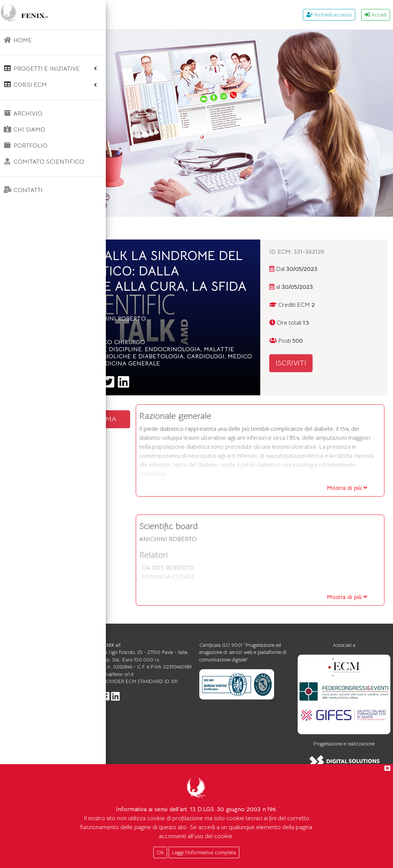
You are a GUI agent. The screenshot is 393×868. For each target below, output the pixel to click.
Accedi (376, 15)
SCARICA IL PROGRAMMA (166, 464)
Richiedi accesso (329, 15)
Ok (160, 852)
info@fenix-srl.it (201, 752)
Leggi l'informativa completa (204, 852)
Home (130, 228)
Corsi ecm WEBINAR (181, 228)
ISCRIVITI (328, 363)
